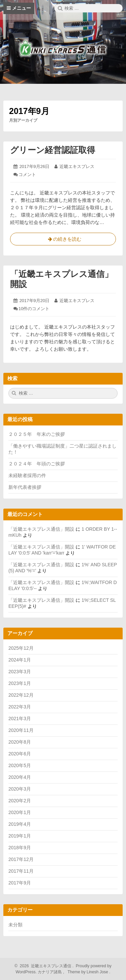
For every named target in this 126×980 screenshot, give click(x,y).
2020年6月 (20, 754)
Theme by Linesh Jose (89, 972)
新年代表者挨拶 (25, 487)
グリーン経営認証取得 (53, 150)
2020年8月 (20, 742)
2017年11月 (21, 871)
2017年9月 (20, 883)
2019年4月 (20, 824)
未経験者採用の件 (27, 475)
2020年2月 (20, 801)
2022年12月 (21, 695)
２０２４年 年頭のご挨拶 (37, 464)
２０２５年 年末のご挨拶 (37, 434)
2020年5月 (20, 765)
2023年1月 (20, 683)
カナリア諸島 (50, 972)
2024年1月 (20, 660)
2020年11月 (21, 730)
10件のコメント (34, 309)
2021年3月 (20, 718)
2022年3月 (20, 707)
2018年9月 (20, 848)
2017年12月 (21, 859)
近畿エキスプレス (77, 166)
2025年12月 (21, 648)
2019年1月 (20, 836)
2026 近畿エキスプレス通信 (45, 966)
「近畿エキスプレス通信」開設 (41, 529)
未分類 (15, 925)
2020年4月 (20, 777)
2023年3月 (20, 672)
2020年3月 (20, 789)
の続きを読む (63, 240)
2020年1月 (20, 812)
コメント (27, 175)
